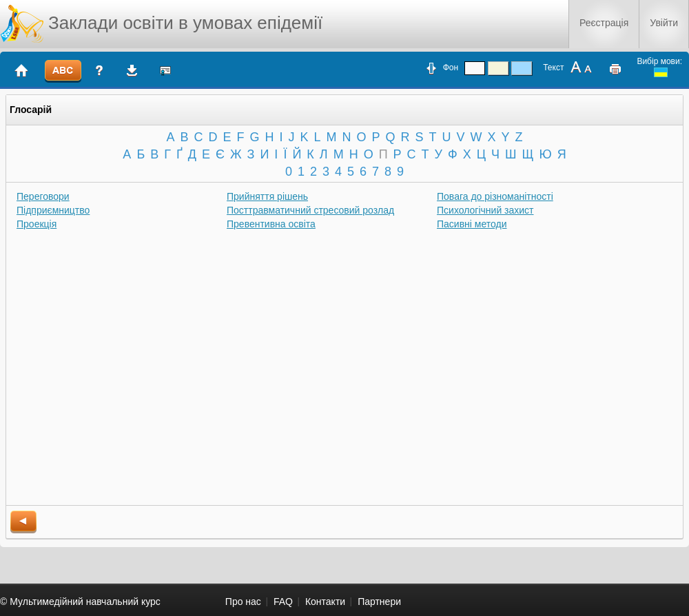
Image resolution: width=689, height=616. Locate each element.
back (23, 522)
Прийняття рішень (267, 196)
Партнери (379, 602)
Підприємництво (53, 210)
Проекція (37, 224)
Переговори (43, 196)
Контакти (325, 602)
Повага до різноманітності (495, 196)
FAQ (283, 602)
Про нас (243, 602)
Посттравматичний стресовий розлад (310, 210)
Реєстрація (604, 23)
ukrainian (661, 72)
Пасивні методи (472, 224)
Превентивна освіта (271, 224)
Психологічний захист (485, 210)
